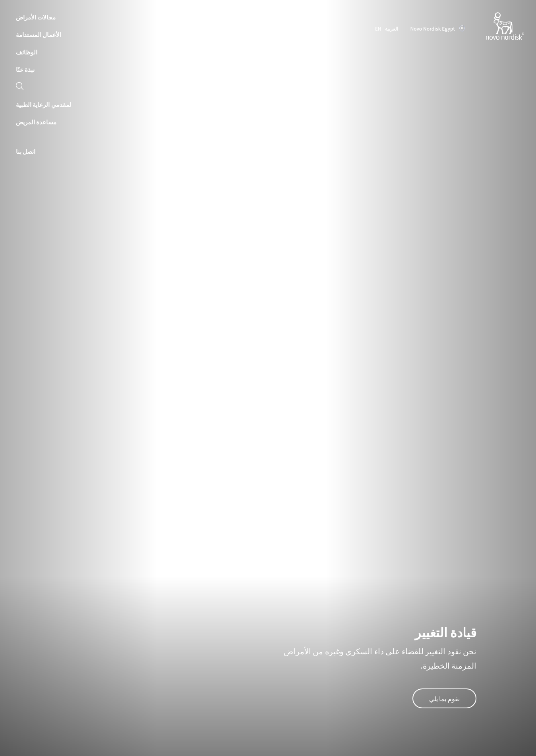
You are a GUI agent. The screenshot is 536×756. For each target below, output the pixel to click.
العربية (392, 28)
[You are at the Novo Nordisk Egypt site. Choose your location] (436, 29)
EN (378, 28)
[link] (20, 87)
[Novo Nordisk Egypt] (495, 26)
